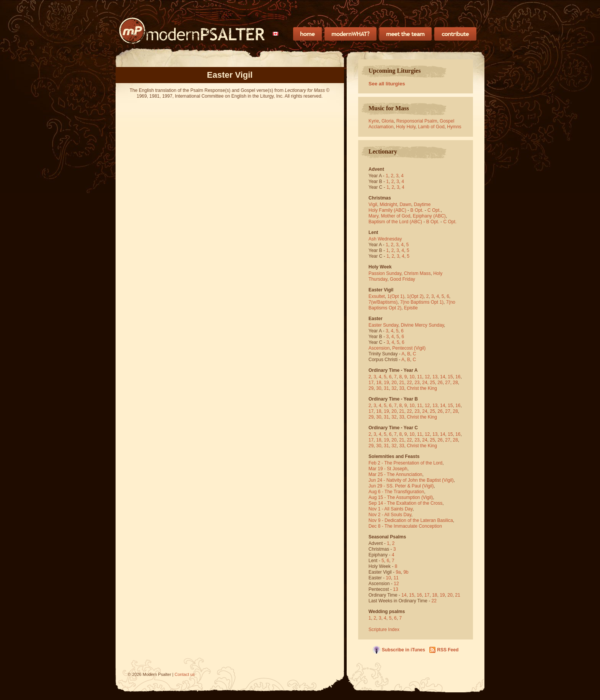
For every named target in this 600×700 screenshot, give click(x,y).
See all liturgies (387, 84)
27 (448, 383)
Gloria (388, 121)
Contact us (185, 674)
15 (450, 377)
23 (417, 383)
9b (406, 572)
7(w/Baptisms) (383, 302)
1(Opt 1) (396, 296)
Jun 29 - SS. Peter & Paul (395, 486)
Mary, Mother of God (389, 216)
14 (443, 377)
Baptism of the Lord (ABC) (395, 222)
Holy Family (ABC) (387, 210)
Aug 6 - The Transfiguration (396, 492)
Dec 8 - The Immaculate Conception (405, 526)
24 (425, 383)
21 (402, 383)
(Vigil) (420, 348)
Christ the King (422, 388)
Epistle (411, 308)
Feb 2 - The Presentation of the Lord (405, 463)
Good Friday (403, 279)
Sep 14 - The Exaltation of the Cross (405, 503)
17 (371, 383)
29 (371, 388)
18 (379, 383)
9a (398, 572)
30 (379, 388)
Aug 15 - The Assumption (394, 497)
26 (440, 383)
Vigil (373, 204)
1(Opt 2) (415, 296)
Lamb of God (431, 127)
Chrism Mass (417, 273)
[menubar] (276, 34)
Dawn (405, 204)
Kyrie (374, 121)
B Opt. (417, 210)
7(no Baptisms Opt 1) (422, 302)
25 (432, 383)
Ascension (379, 348)
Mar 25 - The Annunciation (395, 474)
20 (394, 383)
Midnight (388, 204)
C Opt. (434, 210)
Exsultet (377, 296)
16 (458, 377)
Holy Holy (406, 127)
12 (427, 377)
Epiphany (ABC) (429, 216)
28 (455, 383)
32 (394, 388)
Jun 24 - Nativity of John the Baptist (405, 480)
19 (386, 383)
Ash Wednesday (385, 239)
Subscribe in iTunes (404, 650)
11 (420, 377)
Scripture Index (384, 630)
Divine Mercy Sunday (423, 325)
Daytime (422, 204)
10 (412, 377)
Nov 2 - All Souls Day (390, 515)
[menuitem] (276, 34)
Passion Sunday (385, 273)
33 (402, 388)
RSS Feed (448, 650)
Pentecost (402, 348)
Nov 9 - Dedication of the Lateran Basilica (411, 520)
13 (435, 377)
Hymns (454, 127)
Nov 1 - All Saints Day (390, 509)
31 (386, 388)
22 (409, 383)
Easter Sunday (383, 325)
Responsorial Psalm (417, 121)
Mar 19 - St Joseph (388, 469)
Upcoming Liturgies (395, 71)
